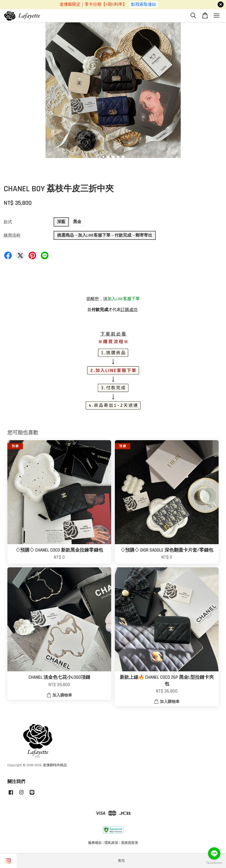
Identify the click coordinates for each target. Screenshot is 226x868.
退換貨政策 (130, 843)
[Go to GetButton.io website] (214, 863)
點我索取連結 (144, 4)
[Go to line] (214, 853)
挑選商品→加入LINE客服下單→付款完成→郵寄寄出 (105, 235)
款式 (8, 222)
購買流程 (12, 236)
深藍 (61, 222)
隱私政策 (111, 843)
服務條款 (95, 843)
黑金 (77, 222)
